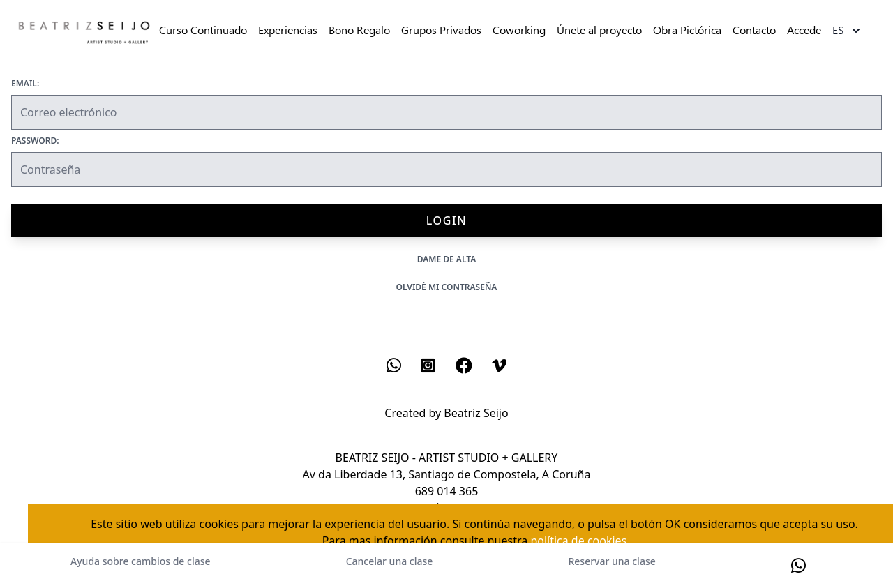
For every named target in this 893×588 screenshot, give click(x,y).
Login (446, 220)
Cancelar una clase (390, 561)
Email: (25, 84)
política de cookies (578, 541)
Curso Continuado (203, 30)
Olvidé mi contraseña (447, 287)
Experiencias (288, 30)
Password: (35, 141)
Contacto (754, 30)
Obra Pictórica (687, 30)
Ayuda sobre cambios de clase (140, 561)
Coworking (519, 30)
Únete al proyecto (599, 30)
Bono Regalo (359, 30)
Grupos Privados (441, 30)
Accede (804, 30)
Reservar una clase (611, 561)
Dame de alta (447, 259)
